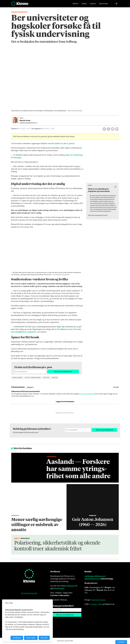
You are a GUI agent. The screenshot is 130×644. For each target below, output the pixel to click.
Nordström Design (98, 600)
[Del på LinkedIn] (113, 129)
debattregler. (59, 588)
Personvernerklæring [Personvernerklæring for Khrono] (29, 593)
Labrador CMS (95, 604)
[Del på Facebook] (104, 129)
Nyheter (76, 5)
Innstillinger (121, 642)
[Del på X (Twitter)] (108, 129)
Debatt (84, 5)
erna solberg (17, 378)
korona (55, 378)
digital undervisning (33, 378)
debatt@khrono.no (92, 579)
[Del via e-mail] (117, 129)
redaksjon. (70, 586)
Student (93, 5)
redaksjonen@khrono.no (95, 576)
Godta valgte (31, 638)
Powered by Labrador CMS (65, 641)
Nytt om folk (104, 5)
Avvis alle (44, 638)
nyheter (46, 378)
